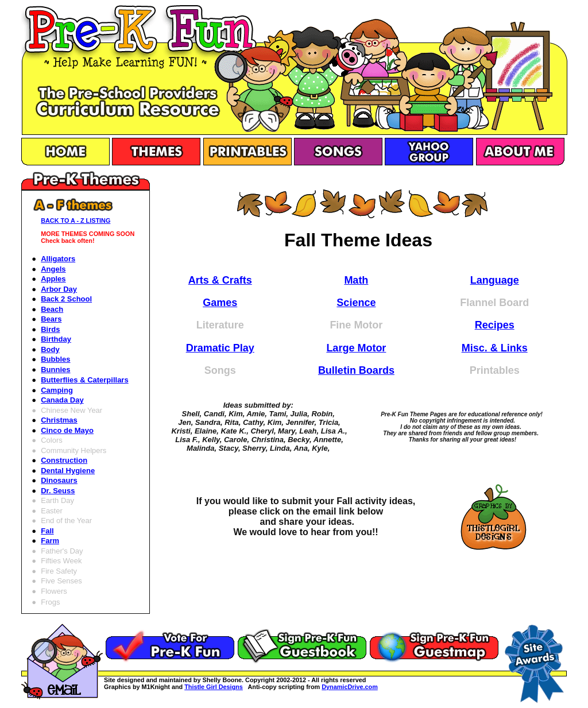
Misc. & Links (495, 348)
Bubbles (55, 359)
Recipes (495, 325)
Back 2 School (66, 299)
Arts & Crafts (220, 280)
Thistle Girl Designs (214, 687)
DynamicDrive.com (350, 687)
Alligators (58, 259)
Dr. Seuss (58, 491)
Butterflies (84, 380)
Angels (53, 269)
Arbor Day (59, 289)
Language (495, 280)
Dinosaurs (59, 480)
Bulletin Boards (356, 370)
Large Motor (356, 348)
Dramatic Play (220, 348)
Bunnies (55, 370)
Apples (53, 279)
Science (356, 303)
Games (220, 303)
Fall (47, 531)
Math (356, 280)
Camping (57, 390)
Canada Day (62, 400)
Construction (64, 460)
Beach (52, 309)
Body (50, 349)
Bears (51, 319)
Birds (50, 329)
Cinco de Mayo (67, 430)
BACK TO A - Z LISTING (76, 220)
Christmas (59, 420)
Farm (50, 541)
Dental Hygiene (68, 471)
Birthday (56, 339)
